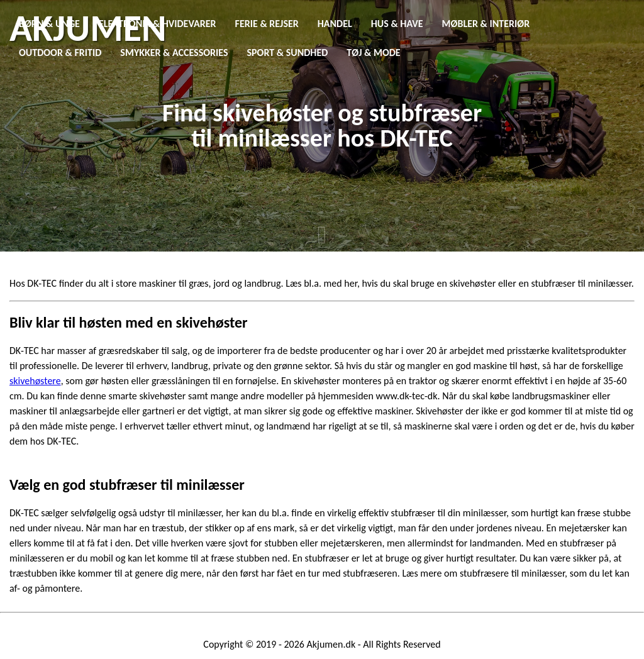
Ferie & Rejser (267, 24)
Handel (335, 24)
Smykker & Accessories (174, 53)
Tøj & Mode (373, 53)
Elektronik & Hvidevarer (158, 24)
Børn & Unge (49, 24)
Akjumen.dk (331, 644)
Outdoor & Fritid (60, 53)
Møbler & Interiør (486, 24)
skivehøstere (35, 381)
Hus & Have (397, 24)
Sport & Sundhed (288, 53)
